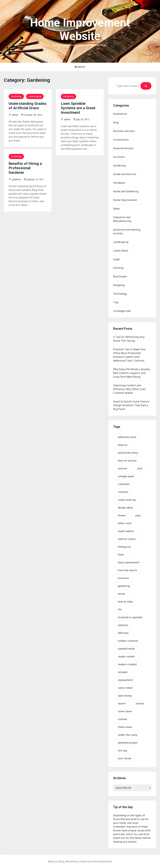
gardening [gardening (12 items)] (124, 586)
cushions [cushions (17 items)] (123, 492)
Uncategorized (122, 311)
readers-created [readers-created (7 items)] (127, 664)
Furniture (119, 157)
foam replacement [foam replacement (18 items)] (129, 562)
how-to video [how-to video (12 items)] (125, 602)
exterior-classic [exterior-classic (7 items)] (127, 539)
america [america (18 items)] (122, 445)
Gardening (16, 96)
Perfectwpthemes (102, 861)
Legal (116, 259)
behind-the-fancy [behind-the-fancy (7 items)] (128, 453)
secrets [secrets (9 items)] (140, 703)
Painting (118, 268)
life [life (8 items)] (120, 609)
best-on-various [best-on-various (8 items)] (127, 461)
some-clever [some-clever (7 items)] (125, 711)
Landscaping (35, 96)
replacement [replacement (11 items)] (125, 680)
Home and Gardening (126, 191)
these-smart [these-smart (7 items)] (125, 727)
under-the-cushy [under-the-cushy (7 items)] (128, 735)
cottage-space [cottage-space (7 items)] (126, 476)
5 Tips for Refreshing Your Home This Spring (129, 339)
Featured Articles (123, 148)
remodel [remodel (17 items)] (123, 672)
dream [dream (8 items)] (122, 515)
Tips (116, 302)
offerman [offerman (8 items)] (123, 633)
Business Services (124, 131)
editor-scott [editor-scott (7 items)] (125, 523)
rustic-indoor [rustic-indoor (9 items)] (125, 688)
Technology (120, 294)
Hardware (119, 183)
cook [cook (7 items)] (140, 468)
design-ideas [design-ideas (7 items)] (125, 508)
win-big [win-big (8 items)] (122, 750)
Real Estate (120, 276)
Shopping (119, 285)
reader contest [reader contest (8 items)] (126, 656)
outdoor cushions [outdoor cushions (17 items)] (128, 641)
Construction (121, 140)
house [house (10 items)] (121, 594)
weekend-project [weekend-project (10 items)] (128, 743)
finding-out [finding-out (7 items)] (124, 547)
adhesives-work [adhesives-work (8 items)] (127, 437)
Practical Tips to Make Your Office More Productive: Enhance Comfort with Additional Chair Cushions (130, 355)
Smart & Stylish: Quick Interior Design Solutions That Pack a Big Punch (131, 405)
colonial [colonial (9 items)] (122, 468)
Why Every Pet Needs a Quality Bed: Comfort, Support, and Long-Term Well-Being (131, 373)
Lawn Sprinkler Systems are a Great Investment (78, 108)
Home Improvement (125, 200)
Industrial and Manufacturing (122, 219)
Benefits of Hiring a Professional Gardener (25, 168)
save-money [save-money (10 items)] (125, 696)
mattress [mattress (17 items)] (123, 625)
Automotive (120, 114)
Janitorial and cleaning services (127, 231)
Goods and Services (125, 174)
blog (116, 122)
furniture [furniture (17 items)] (123, 578)
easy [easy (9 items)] (138, 515)
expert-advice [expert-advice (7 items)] (126, 531)
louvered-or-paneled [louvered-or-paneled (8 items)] (130, 617)
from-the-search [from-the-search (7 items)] (127, 570)
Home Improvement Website (80, 29)
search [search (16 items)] (122, 703)
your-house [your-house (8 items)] (125, 758)
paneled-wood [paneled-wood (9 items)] (126, 649)
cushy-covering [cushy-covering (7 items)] (127, 500)
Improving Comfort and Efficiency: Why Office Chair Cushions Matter (130, 389)
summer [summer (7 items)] (123, 719)
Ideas (116, 209)
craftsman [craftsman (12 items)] (124, 484)
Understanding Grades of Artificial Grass (28, 106)
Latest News (121, 251)
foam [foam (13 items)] (121, 555)
